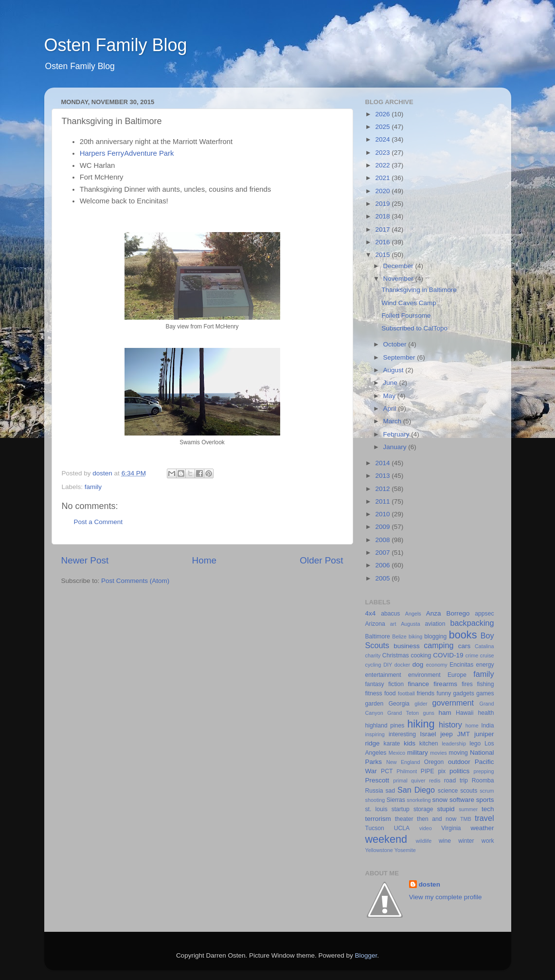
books (463, 635)
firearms (445, 684)
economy (437, 665)
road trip (456, 780)
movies (438, 753)
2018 (383, 216)
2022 (383, 165)
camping (439, 645)
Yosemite (405, 850)
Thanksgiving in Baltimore (419, 290)
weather (482, 828)
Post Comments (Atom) (135, 581)
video (426, 828)
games (485, 693)
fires (467, 684)
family (93, 487)
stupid (446, 809)
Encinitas (461, 665)
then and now (437, 819)
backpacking (472, 623)
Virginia (451, 828)
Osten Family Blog (116, 45)
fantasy (375, 684)
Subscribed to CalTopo (414, 328)
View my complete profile (446, 897)
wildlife (424, 841)
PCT (387, 771)
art (393, 624)
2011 (383, 501)
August (394, 370)
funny (444, 693)
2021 (383, 178)
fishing (485, 684)
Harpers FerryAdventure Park (127, 153)
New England (403, 762)
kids (410, 743)
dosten (430, 884)
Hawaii (465, 713)
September (400, 357)
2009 (383, 527)
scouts (469, 791)
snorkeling (419, 800)
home (472, 726)
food (390, 693)
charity (373, 655)
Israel (428, 734)
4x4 (371, 613)
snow (440, 800)
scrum (487, 791)
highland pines (385, 726)
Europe (457, 675)
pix (442, 771)
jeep (447, 734)
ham (445, 713)
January (396, 447)
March (393, 421)
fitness (374, 693)
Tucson (375, 828)
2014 (383, 463)
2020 (383, 191)
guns (429, 713)
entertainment (383, 675)
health (486, 713)
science (448, 791)
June (391, 383)
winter (466, 841)
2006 (383, 565)
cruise (487, 655)
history (450, 725)
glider (421, 704)
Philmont (407, 771)
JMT (464, 734)
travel (484, 818)
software (462, 800)
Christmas (396, 655)
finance (419, 684)
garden (375, 704)
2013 (383, 476)
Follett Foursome (406, 316)
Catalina (484, 646)
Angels (413, 614)
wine (445, 841)
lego (475, 744)
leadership (454, 744)
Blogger (366, 955)
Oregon (434, 762)
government (453, 703)
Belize (399, 636)
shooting (375, 800)
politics (459, 771)
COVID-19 (448, 655)
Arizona (375, 624)
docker (402, 665)
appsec (484, 614)
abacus (390, 614)
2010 (383, 514)
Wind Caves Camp (409, 303)
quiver (418, 780)
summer (468, 809)
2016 (383, 242)
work (488, 841)
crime (472, 655)
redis (435, 780)
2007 (383, 553)
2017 (383, 229)
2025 (383, 127)
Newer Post (85, 560)
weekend (386, 839)
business (406, 646)
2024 (383, 139)
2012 (383, 489)
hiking (421, 724)
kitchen (429, 744)
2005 (383, 578)
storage (423, 809)
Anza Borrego (448, 613)
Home (204, 560)
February (397, 434)
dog (418, 664)
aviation (435, 624)
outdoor (459, 762)
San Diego (416, 790)
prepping (483, 771)
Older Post (321, 560)
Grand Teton (403, 713)
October (396, 344)
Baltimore (378, 636)
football (406, 693)
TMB (466, 819)
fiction (396, 684)
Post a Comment (98, 522)
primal (400, 780)
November (399, 279)
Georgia (399, 704)
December (399, 266)
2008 (383, 540)
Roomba (483, 780)
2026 (383, 114)
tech (488, 809)
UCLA (402, 828)
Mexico (397, 753)
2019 (383, 204)
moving (458, 753)
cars (465, 646)
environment (424, 675)
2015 (383, 255)
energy (485, 665)
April (391, 408)
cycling (373, 665)
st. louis (376, 809)
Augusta (411, 624)
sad (391, 791)
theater (404, 819)
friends (426, 693)
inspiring (375, 734)
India (487, 726)
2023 (383, 153)
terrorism (378, 819)
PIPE (428, 771)
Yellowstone (379, 850)
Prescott (377, 780)
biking (415, 636)
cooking (421, 655)
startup (401, 809)
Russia (374, 791)
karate (392, 744)
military (418, 753)
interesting (402, 734)
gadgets (464, 693)
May (390, 396)
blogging (435, 636)
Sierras (395, 800)
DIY (388, 665)
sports (485, 800)
